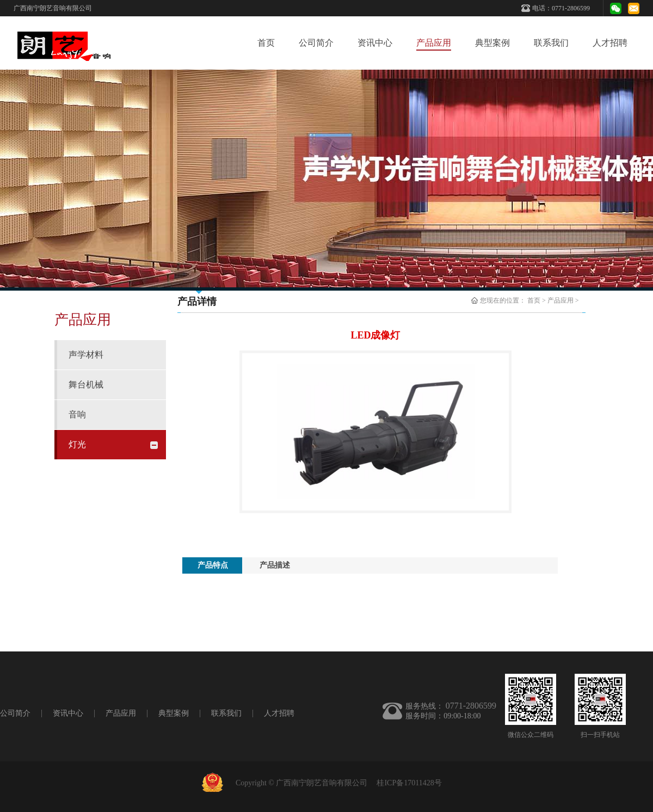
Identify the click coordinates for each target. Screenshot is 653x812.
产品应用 (560, 300)
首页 (266, 43)
